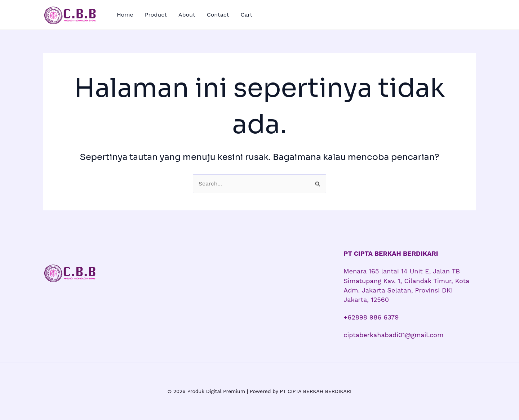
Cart (246, 15)
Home (125, 15)
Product (156, 15)
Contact (218, 15)
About (187, 15)
